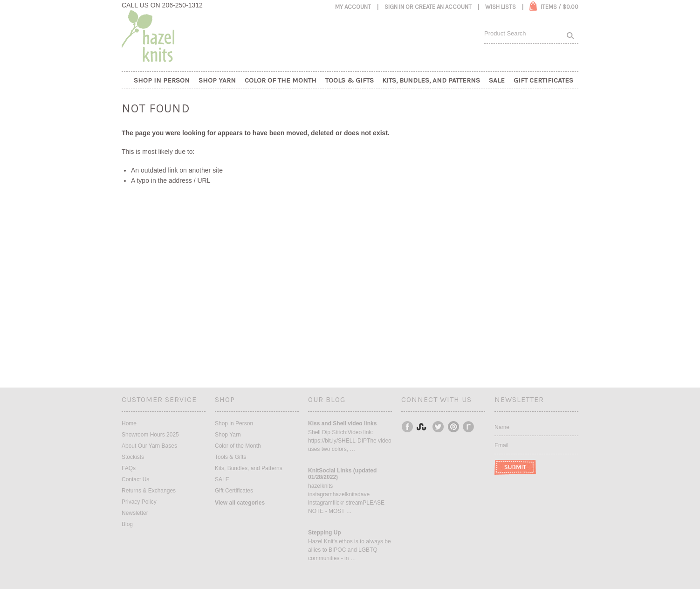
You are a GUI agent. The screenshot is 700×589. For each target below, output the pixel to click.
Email (501, 445)
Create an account (443, 7)
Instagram (423, 427)
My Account (353, 7)
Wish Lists (501, 7)
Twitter (439, 427)
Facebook (408, 427)
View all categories (240, 503)
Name (502, 427)
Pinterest (454, 427)
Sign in (394, 7)
